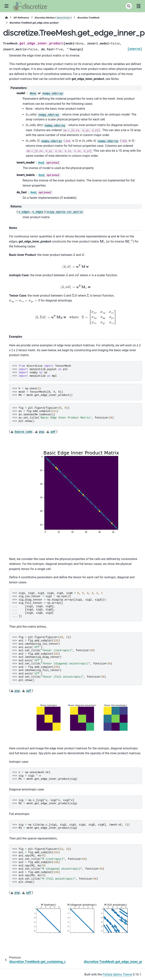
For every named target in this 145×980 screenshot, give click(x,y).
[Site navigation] (7, 6)
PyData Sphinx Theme (117, 974)
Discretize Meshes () (53, 18)
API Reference (21, 18)
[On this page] (138, 6)
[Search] (129, 6)
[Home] (6, 18)
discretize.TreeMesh (88, 18)
